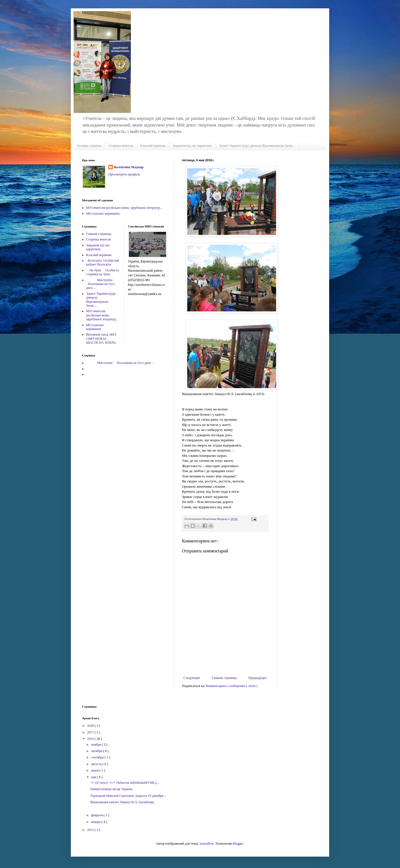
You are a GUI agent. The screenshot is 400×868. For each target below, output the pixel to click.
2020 (91, 726)
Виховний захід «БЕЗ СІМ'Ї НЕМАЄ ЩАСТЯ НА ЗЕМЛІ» (101, 338)
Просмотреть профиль (124, 174)
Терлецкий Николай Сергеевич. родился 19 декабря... (128, 796)
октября (97, 751)
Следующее (192, 678)
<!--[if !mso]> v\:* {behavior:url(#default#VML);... (125, 783)
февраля (97, 815)
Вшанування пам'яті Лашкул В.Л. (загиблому (122, 802)
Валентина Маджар (129, 167)
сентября (98, 757)
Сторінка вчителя (121, 146)
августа (97, 764)
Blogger (238, 844)
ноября (96, 745)
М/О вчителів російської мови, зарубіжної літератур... (124, 208)
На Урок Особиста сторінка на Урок (102, 272)
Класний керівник (153, 146)
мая (94, 777)
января (96, 822)
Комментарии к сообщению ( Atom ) (232, 686)
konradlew (207, 844)
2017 (91, 732)
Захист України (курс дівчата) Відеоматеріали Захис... (257, 146)
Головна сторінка (89, 146)
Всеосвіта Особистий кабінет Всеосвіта (102, 262)
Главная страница (224, 678)
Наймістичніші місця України (111, 789)
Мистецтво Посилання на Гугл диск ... (100, 284)
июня (95, 770)
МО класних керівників (103, 214)
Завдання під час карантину (192, 146)
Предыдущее (257, 678)
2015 (91, 830)
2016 (91, 739)
